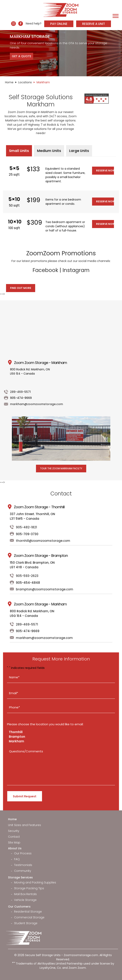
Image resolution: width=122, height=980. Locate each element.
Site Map (14, 842)
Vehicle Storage (25, 900)
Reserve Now (105, 171)
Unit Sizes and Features (25, 825)
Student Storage (26, 923)
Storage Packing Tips (29, 888)
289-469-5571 (20, 392)
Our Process (23, 853)
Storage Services (20, 877)
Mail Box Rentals (25, 894)
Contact (14, 837)
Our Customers (19, 907)
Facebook (45, 270)
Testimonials (23, 865)
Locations (25, 82)
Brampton (17, 737)
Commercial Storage (29, 917)
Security (14, 831)
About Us (15, 848)
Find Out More (21, 288)
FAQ (17, 859)
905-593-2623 (27, 576)
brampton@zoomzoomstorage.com (45, 589)
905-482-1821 (26, 527)
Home (9, 82)
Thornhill (16, 732)
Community (23, 871)
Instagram (76, 270)
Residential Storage (28, 912)
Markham (16, 741)
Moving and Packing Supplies (35, 882)
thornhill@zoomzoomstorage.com (43, 541)
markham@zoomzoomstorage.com (36, 404)
